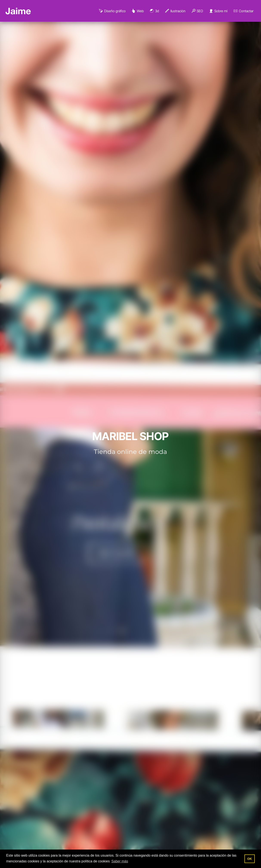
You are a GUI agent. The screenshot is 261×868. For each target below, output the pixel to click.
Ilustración (175, 11)
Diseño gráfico (112, 11)
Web (137, 11)
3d (154, 11)
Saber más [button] (120, 861)
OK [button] (250, 859)
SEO (197, 11)
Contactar (243, 11)
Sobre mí (218, 11)
